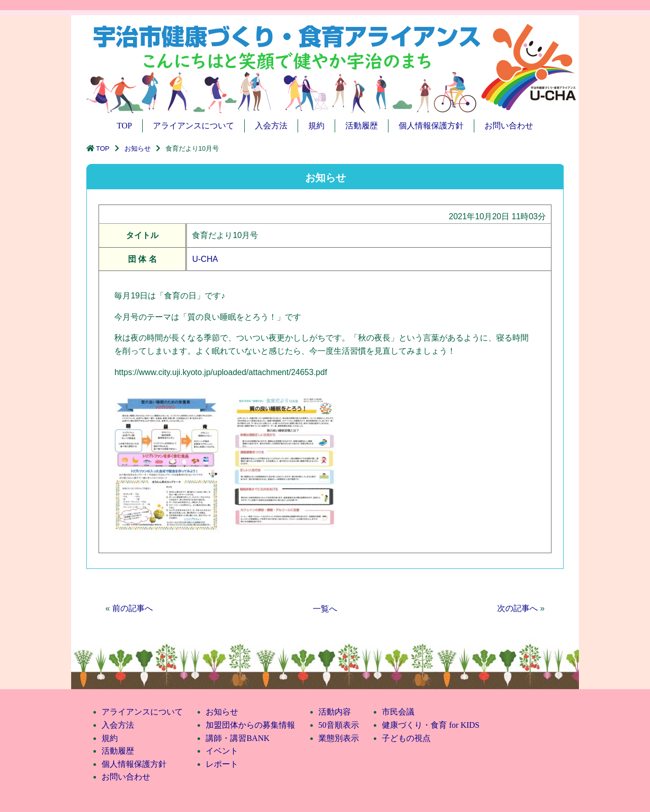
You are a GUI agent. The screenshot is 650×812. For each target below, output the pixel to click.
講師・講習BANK (237, 738)
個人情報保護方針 (431, 126)
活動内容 (335, 712)
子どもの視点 (406, 738)
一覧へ (325, 609)
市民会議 (398, 712)
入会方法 (271, 126)
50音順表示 (339, 725)
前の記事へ (133, 608)
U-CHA (205, 259)
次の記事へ (517, 608)
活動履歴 (362, 126)
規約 (316, 126)
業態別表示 (339, 738)
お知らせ (138, 148)
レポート (222, 764)
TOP (124, 126)
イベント (222, 751)
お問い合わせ (509, 126)
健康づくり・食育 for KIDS (431, 725)
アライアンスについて (193, 126)
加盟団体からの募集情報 (250, 725)
